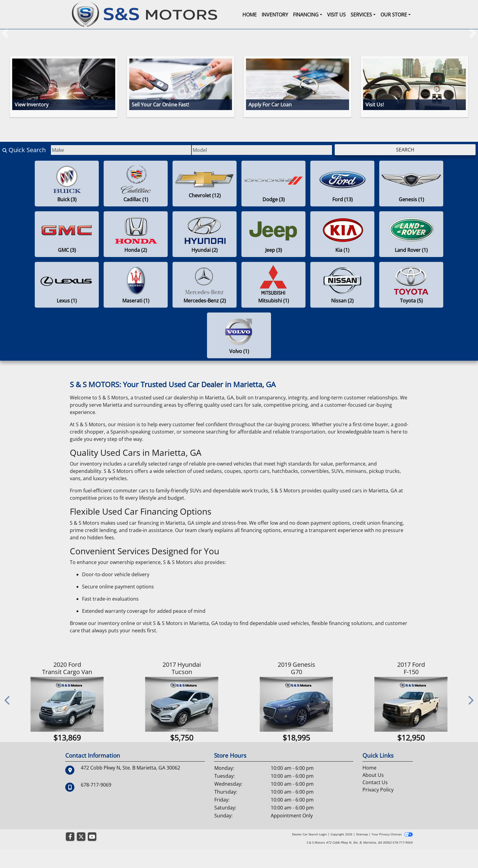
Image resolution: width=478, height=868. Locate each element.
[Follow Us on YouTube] (92, 855)
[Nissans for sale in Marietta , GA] (342, 285)
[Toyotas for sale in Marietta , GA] (411, 285)
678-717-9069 (96, 803)
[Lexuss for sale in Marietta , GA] (67, 285)
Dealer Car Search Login (309, 852)
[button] (5, 33)
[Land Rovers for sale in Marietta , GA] (411, 234)
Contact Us (375, 801)
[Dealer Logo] (145, 14)
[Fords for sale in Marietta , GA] (342, 184)
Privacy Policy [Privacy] (378, 808)
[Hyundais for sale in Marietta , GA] (205, 234)
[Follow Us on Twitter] (81, 855)
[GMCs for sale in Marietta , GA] (67, 234)
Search (405, 150)
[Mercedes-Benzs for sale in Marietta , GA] (205, 285)
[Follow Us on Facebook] (70, 855)
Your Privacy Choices (392, 852)
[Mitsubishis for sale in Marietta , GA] (273, 285)
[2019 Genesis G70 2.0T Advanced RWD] (297, 704)
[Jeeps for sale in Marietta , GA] (273, 234)
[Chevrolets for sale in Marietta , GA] (205, 184)
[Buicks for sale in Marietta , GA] (67, 184)
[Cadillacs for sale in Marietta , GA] (136, 184)
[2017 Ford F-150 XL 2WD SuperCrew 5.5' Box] (412, 704)
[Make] (121, 150)
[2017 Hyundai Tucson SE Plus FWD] (183, 704)
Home (369, 786)
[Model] (262, 150)
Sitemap (362, 852)
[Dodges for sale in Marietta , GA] (273, 184)
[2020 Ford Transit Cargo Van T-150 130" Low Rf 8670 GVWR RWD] (68, 704)
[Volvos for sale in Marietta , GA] (239, 335)
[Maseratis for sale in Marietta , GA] (136, 285)
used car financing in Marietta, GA (155, 523)
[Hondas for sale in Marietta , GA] (136, 234)
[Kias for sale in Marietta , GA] (342, 234)
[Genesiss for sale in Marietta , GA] (411, 184)
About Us (373, 793)
